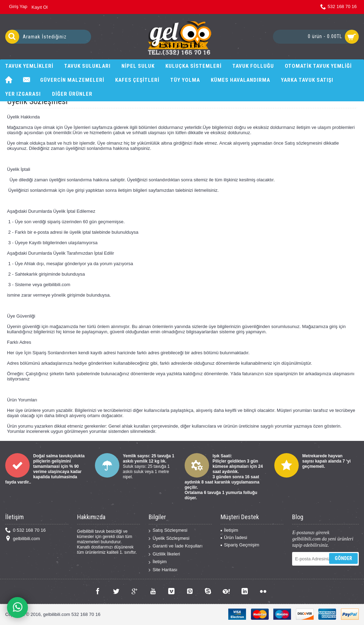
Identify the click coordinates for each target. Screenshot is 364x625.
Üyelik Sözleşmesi (169, 539)
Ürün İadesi (234, 537)
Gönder (343, 558)
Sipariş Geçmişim (240, 545)
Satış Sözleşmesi (168, 530)
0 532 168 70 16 (25, 530)
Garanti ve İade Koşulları (176, 546)
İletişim (158, 562)
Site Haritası (163, 570)
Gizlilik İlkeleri (164, 554)
